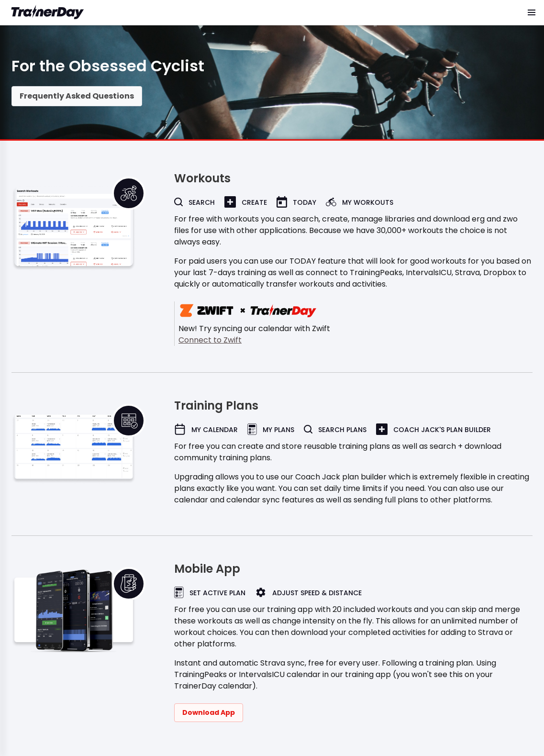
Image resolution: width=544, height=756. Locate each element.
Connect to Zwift (210, 340)
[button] (532, 12)
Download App (209, 712)
